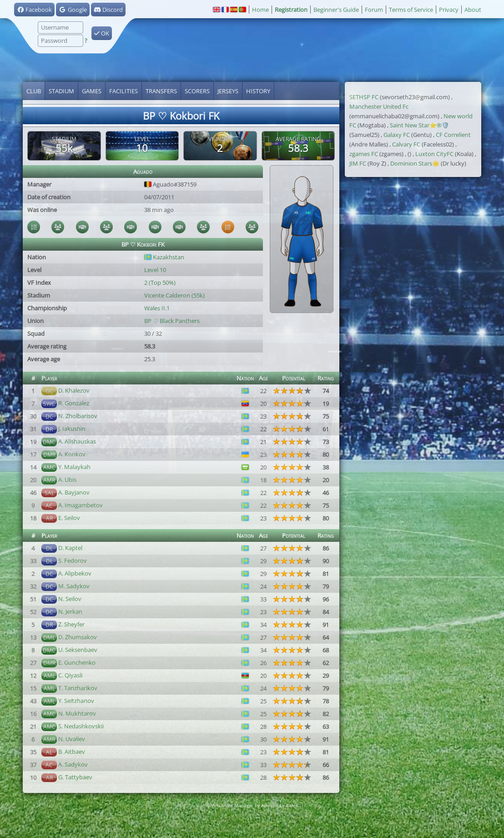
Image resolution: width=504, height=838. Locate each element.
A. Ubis (67, 480)
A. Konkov (72, 454)
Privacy (449, 10)
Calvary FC (406, 144)
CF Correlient (453, 135)
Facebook (34, 10)
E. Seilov (69, 518)
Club (34, 91)
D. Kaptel (70, 548)
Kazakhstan (164, 257)
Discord (108, 10)
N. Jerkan (70, 611)
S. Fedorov (73, 560)
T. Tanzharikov (78, 688)
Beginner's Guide (336, 10)
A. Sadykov (73, 764)
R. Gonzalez (74, 403)
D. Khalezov (74, 390)
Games (92, 91)
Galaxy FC (397, 135)
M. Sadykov (74, 586)
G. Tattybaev (75, 777)
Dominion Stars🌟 (415, 163)
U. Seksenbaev (78, 650)
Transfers (161, 91)
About (473, 10)
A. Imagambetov (81, 505)
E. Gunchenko (77, 662)
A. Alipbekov (75, 573)
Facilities (123, 91)
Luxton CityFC (434, 154)
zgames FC (364, 154)
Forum (374, 10)
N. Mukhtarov (77, 713)
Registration (291, 10)
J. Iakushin (72, 429)
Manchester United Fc (379, 106)
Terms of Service (411, 10)
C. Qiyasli (70, 675)
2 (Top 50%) (160, 283)
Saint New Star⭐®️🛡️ (419, 125)
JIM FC (358, 163)
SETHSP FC (364, 97)
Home (260, 10)
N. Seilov (70, 599)
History (258, 91)
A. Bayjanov (74, 492)
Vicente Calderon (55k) (174, 295)
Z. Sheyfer (71, 624)
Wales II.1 (157, 308)
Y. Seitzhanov (76, 701)
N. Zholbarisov (78, 416)
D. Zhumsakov (78, 637)
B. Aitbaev (72, 752)
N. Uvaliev (72, 739)
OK (102, 33)
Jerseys (228, 91)
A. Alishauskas (77, 441)
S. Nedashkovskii (81, 726)
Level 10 (155, 270)
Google (73, 10)
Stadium (61, 91)
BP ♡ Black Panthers (172, 321)
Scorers (197, 91)
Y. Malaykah (74, 467)
